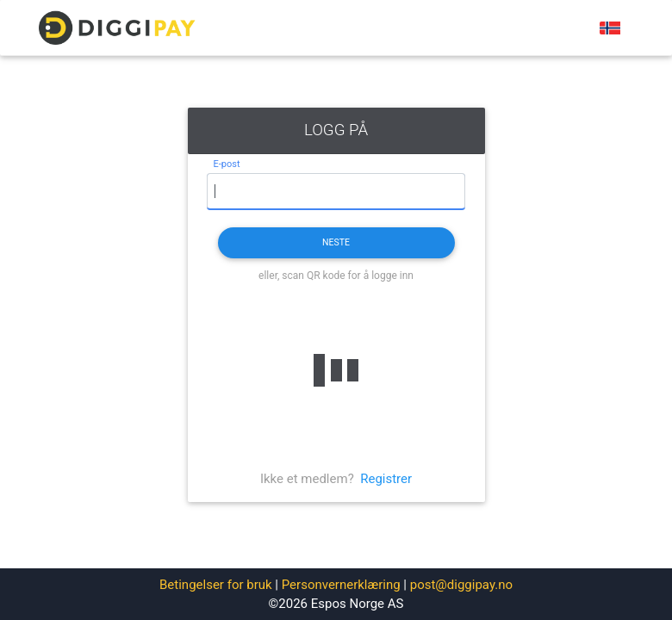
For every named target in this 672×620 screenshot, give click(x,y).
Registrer (386, 479)
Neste (336, 242)
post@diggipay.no (461, 585)
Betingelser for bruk (216, 585)
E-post (227, 164)
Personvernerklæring (341, 585)
